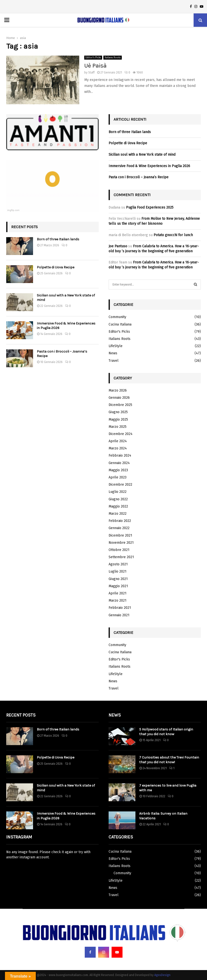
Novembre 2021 (121, 543)
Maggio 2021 (118, 586)
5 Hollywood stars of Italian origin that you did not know (166, 732)
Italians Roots (113, 58)
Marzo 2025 (118, 427)
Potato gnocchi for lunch (173, 235)
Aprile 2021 (118, 593)
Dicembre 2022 (120, 485)
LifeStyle (116, 346)
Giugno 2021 (118, 579)
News (113, 353)
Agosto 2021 (118, 564)
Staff (91, 73)
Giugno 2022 (118, 499)
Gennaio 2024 (119, 463)
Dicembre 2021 (120, 535)
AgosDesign (162, 975)
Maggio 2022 (118, 506)
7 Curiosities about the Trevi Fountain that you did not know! (169, 760)
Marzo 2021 (118, 600)
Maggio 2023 (118, 470)
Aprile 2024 (118, 441)
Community (117, 317)
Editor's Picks (93, 58)
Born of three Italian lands (58, 239)
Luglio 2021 (118, 571)
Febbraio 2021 (120, 608)
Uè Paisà (95, 66)
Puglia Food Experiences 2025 (150, 207)
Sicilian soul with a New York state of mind (142, 155)
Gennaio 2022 (119, 528)
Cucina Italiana (120, 324)
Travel (114, 361)
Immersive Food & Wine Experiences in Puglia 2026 (149, 166)
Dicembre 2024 (121, 434)
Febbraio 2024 (120, 455)
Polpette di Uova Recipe (56, 267)
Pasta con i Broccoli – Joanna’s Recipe (139, 177)
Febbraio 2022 (120, 521)
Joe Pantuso (118, 246)
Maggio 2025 (118, 419)
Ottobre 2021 (119, 550)
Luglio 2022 (118, 492)
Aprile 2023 (118, 477)
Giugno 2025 (118, 412)
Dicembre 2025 (120, 405)
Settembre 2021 (121, 557)
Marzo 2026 (118, 390)
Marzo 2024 (118, 448)
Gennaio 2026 (119, 398)
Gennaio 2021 (119, 615)
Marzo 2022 (118, 514)
